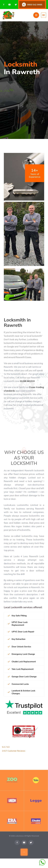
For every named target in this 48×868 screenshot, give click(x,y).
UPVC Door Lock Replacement (18, 624)
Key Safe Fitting (17, 616)
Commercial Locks (18, 684)
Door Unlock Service (19, 647)
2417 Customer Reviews (14, 751)
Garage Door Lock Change (22, 677)
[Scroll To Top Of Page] (24, 856)
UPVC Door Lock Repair (21, 632)
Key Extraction (17, 639)
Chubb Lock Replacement (22, 662)
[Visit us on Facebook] (4, 5)
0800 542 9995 (35, 5)
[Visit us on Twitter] (16, 5)
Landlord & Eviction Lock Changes (22, 692)
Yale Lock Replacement (21, 669)
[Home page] (18, 15)
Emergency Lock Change (21, 654)
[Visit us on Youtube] (9, 5)
